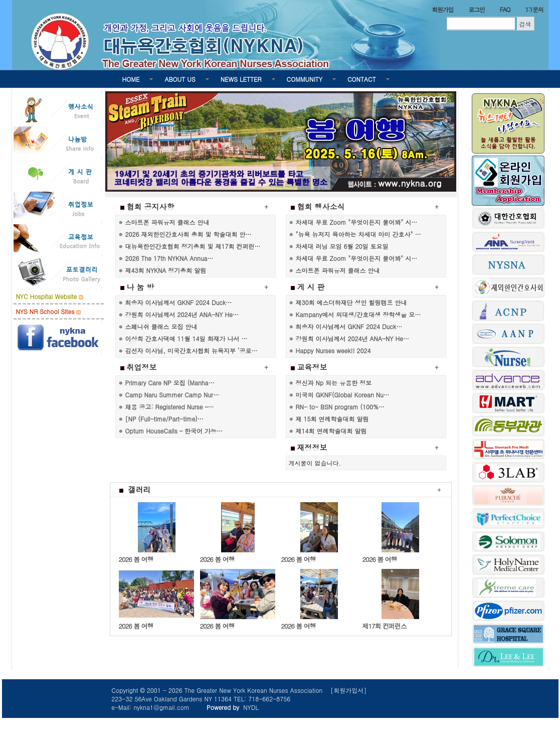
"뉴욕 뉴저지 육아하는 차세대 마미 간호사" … (358, 234)
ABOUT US (180, 79)
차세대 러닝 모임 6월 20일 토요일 (342, 246)
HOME (131, 79)
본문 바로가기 (0, 0)
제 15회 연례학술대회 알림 (332, 419)
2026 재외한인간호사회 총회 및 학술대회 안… (189, 234)
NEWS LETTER (241, 79)
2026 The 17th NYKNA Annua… (169, 258)
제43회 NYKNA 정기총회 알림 (166, 270)
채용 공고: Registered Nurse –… (170, 407)
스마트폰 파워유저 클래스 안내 (167, 222)
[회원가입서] (348, 690)
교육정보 (312, 367)
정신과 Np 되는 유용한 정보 (334, 383)
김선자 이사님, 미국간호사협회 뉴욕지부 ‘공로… (192, 350)
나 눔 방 (141, 287)
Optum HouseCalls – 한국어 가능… (174, 431)
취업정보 (142, 367)
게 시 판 (311, 287)
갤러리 (135, 489)
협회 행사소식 (321, 206)
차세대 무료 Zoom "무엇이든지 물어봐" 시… (357, 222)
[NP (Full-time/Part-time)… (164, 419)
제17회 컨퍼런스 (385, 626)
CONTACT (362, 79)
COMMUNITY (305, 79)
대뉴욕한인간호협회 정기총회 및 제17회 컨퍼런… (193, 246)
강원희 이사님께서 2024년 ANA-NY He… (182, 314)
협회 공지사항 (151, 206)
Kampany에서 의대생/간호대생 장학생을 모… (358, 314)
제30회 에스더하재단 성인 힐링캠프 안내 (351, 302)
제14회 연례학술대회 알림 (331, 431)
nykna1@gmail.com (161, 707)
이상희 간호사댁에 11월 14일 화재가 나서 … (186, 338)
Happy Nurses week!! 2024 (333, 350)
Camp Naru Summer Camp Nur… (172, 395)
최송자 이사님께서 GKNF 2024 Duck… (179, 302)
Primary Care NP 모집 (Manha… (170, 383)
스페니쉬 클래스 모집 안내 (161, 326)
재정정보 (312, 447)
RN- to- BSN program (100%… (340, 407)
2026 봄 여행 (136, 559)
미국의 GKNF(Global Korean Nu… (343, 395)
